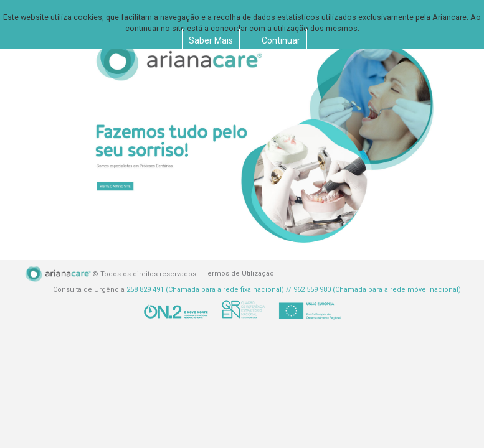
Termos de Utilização (239, 274)
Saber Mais (211, 40)
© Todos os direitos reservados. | (114, 274)
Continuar (281, 40)
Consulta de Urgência (257, 290)
